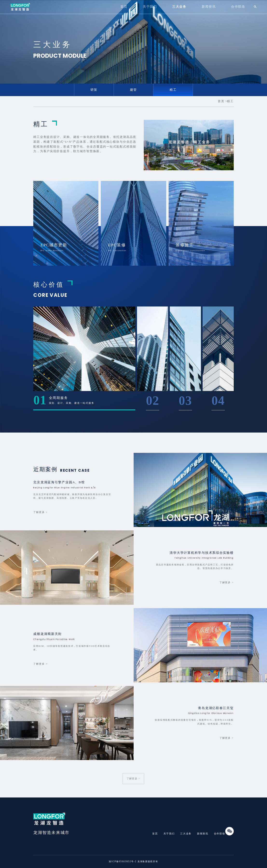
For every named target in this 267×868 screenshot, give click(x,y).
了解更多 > (134, 779)
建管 (133, 90)
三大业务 (179, 7)
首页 (124, 7)
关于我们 (150, 7)
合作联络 (238, 7)
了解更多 (40, 512)
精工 (173, 90)
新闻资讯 (209, 7)
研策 (94, 90)
